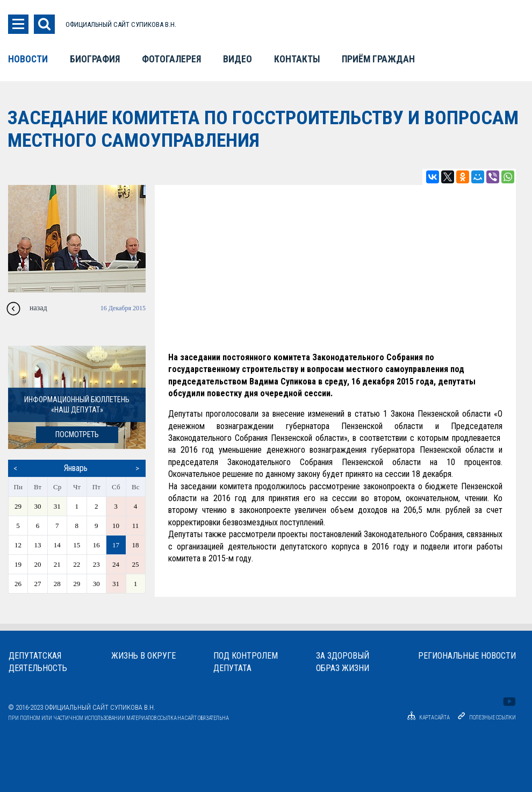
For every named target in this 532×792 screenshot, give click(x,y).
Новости (28, 59)
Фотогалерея (171, 59)
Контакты (297, 59)
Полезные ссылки (493, 718)
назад (38, 308)
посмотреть (77, 435)
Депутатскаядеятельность (38, 662)
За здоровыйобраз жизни (343, 662)
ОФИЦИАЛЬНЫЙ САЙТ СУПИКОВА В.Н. (121, 24)
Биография (95, 59)
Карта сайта (427, 718)
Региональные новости (467, 656)
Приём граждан (378, 59)
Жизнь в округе (143, 656)
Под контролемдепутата (246, 662)
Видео (238, 59)
